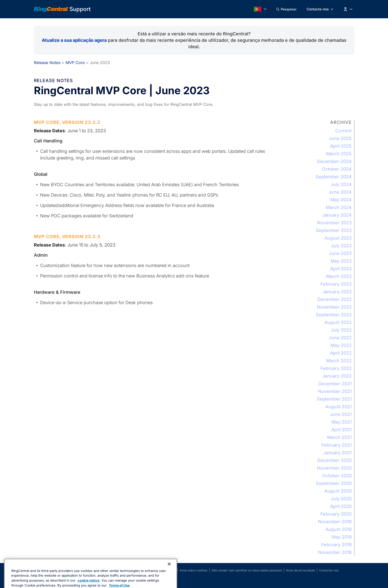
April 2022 (341, 353)
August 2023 (338, 238)
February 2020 (336, 514)
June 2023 (340, 253)
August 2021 (339, 407)
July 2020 (341, 499)
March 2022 (339, 361)
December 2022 (334, 299)
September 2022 (334, 315)
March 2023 (339, 276)
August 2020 (338, 491)
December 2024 (334, 161)
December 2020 (334, 460)
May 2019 (342, 537)
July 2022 (341, 330)
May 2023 (341, 261)
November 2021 (335, 391)
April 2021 (341, 430)
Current (343, 131)
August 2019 (339, 529)
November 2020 (334, 468)
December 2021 (335, 384)
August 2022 (338, 322)
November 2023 (334, 223)
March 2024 (339, 207)
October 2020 (337, 476)
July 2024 (341, 184)
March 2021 (339, 437)
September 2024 (334, 177)
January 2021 (338, 453)
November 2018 (335, 552)
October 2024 (337, 169)
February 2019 (337, 545)
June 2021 (341, 414)
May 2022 (341, 345)
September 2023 (334, 230)
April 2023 (341, 269)
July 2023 (341, 246)
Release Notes (47, 63)
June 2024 (340, 192)
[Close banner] (169, 576)
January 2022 (337, 376)
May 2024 (341, 200)
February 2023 (336, 284)
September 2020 (334, 483)
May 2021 (342, 422)
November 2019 (335, 522)
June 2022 (340, 338)
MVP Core (75, 63)
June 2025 (340, 138)
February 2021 (337, 445)
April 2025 (341, 146)
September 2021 (334, 399)
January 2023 (337, 292)
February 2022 (336, 368)
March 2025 (339, 154)
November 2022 (334, 307)
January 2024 (337, 215)
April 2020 (341, 506)
